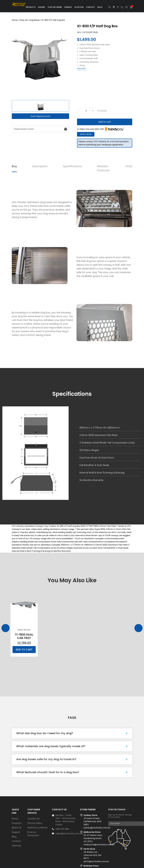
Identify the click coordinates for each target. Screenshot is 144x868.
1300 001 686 (62, 829)
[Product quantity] (86, 111)
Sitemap (16, 846)
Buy (14, 166)
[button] (9, 106)
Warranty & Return (37, 828)
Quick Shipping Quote (40, 116)
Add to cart (105, 122)
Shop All (23, 20)
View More (81, 68)
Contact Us (33, 819)
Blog (100, 7)
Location (79, 7)
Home (15, 20)
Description (40, 166)
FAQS (129, 166)
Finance (68, 7)
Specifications (72, 166)
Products (31, 7)
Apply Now (86, 134)
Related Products (103, 168)
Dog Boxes (34, 20)
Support (16, 832)
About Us (17, 828)
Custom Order (55, 7)
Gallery (42, 7)
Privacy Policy (35, 823)
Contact (91, 7)
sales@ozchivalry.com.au (69, 834)
